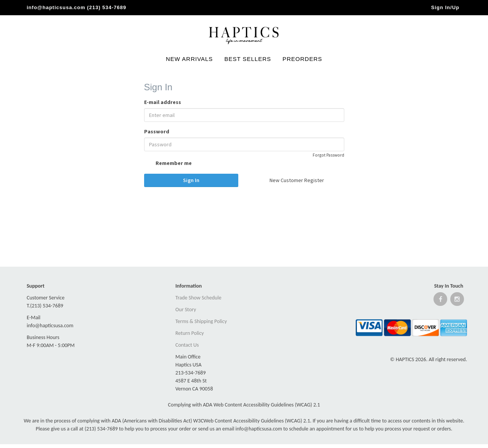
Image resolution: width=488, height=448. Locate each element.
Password (157, 131)
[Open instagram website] (457, 301)
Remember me (168, 164)
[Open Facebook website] (440, 301)
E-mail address (163, 102)
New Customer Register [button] (297, 180)
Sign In (191, 180)
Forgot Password (328, 155)
